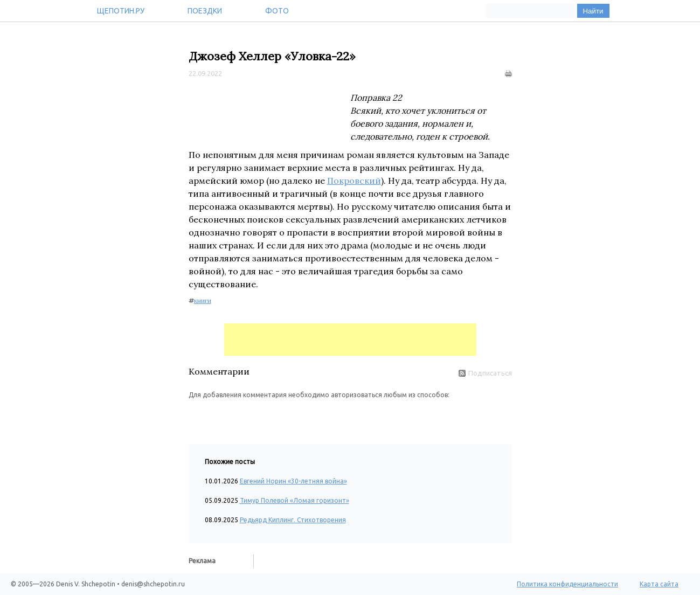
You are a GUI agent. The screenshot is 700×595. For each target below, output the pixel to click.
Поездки (205, 11)
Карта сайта (659, 584)
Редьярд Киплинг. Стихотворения (293, 520)
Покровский (354, 181)
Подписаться (485, 373)
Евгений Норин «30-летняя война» (293, 481)
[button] (197, 416)
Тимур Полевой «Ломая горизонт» (294, 500)
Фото (277, 11)
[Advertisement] (350, 340)
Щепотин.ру (121, 11)
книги (203, 300)
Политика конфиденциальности (567, 584)
